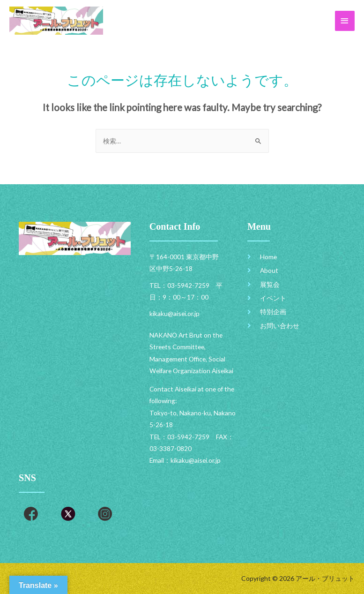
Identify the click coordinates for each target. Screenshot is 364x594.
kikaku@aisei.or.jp (196, 460)
